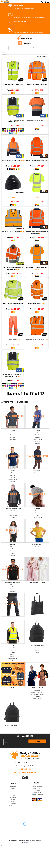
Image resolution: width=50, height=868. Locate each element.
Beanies (37, 513)
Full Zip (37, 435)
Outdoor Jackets (13, 515)
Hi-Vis (13, 802)
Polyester (13, 435)
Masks (37, 648)
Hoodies (13, 551)
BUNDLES (13, 787)
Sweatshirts (13, 793)
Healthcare (37, 690)
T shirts (13, 549)
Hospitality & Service (37, 692)
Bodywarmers (13, 513)
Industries (13, 808)
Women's (37, 444)
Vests (13, 648)
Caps (37, 515)
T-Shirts (13, 795)
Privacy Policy (37, 793)
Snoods (37, 511)
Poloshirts (13, 547)
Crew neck (37, 473)
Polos (13, 789)
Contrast (37, 437)
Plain (13, 473)
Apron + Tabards (37, 699)
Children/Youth (37, 439)
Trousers (13, 656)
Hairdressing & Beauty (37, 694)
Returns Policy (37, 788)
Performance (13, 806)
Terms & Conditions (37, 795)
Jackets (13, 553)
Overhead (37, 433)
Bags (37, 652)
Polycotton (13, 433)
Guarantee (37, 790)
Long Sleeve (13, 439)
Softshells (13, 511)
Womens (13, 437)
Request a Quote (37, 786)
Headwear (13, 591)
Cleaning (37, 697)
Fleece (13, 517)
